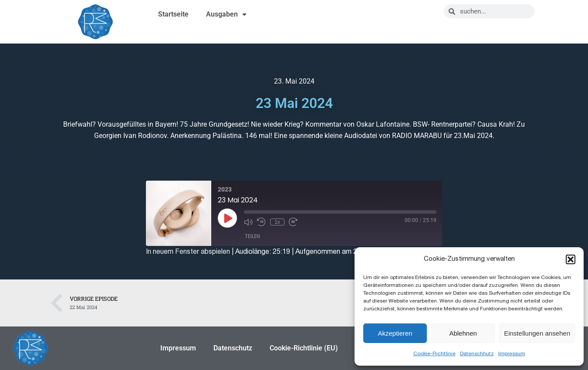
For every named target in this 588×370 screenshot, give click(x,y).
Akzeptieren (395, 333)
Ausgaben (226, 14)
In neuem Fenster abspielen (188, 252)
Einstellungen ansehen (537, 333)
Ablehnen (463, 333)
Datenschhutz (477, 353)
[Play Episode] (227, 218)
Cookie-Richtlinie (434, 353)
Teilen (252, 236)
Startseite (173, 14)
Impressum (512, 353)
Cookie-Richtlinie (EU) (304, 348)
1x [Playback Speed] (277, 222)
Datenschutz (233, 348)
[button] (571, 259)
